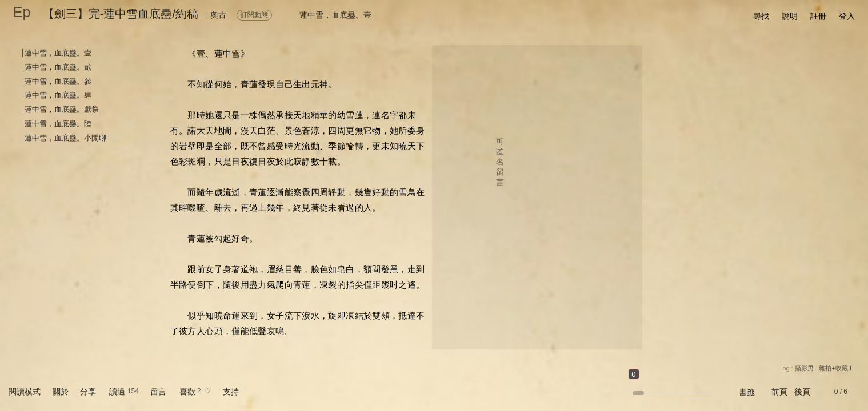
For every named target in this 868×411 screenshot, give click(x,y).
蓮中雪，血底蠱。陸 (58, 124)
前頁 (779, 392)
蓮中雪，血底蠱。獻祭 (62, 109)
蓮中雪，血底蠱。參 (58, 81)
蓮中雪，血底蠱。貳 (58, 67)
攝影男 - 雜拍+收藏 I (823, 368)
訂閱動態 (254, 15)
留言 (158, 392)
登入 (847, 16)
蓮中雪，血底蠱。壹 (58, 53)
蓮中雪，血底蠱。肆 (58, 95)
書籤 (747, 392)
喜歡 (187, 392)
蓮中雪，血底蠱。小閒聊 (65, 138)
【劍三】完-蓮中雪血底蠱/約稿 (121, 14)
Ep (22, 12)
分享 (88, 392)
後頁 (802, 392)
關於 (61, 392)
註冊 (818, 16)
